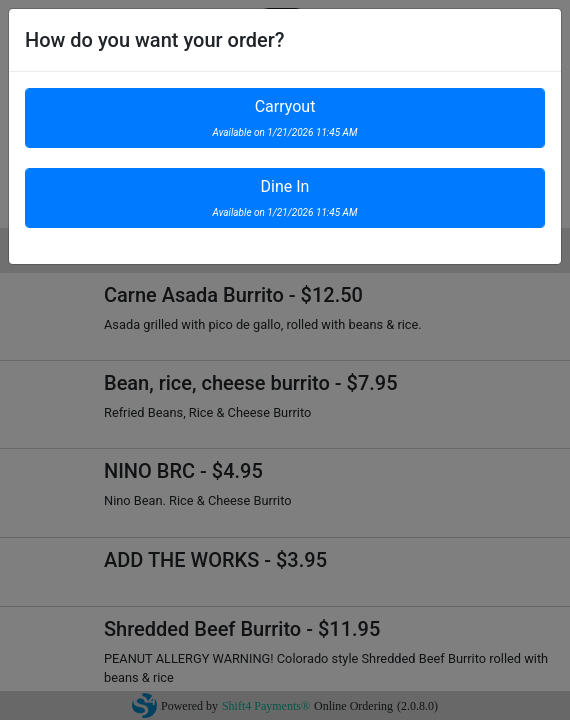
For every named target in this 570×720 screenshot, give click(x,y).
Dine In (285, 197)
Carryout (285, 117)
